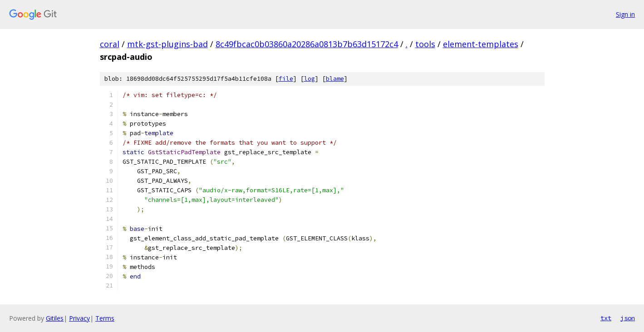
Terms (105, 318)
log (310, 79)
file (286, 79)
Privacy (79, 318)
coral (110, 44)
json (628, 318)
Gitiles (55, 318)
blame (335, 79)
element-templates (481, 44)
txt (606, 318)
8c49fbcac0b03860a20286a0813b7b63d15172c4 (307, 44)
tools (425, 44)
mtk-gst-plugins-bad (167, 44)
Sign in (625, 14)
